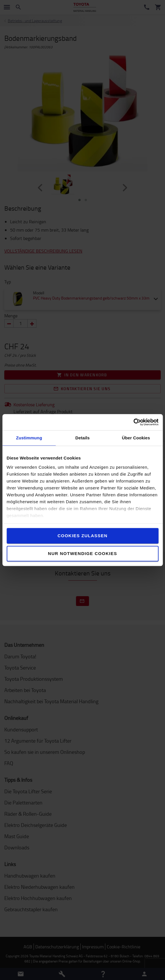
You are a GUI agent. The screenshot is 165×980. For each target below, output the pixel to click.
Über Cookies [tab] (136, 438)
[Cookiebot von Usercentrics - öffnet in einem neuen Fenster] (133, 422)
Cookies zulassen (82, 536)
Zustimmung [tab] (29, 438)
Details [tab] (83, 438)
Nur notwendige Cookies (82, 553)
